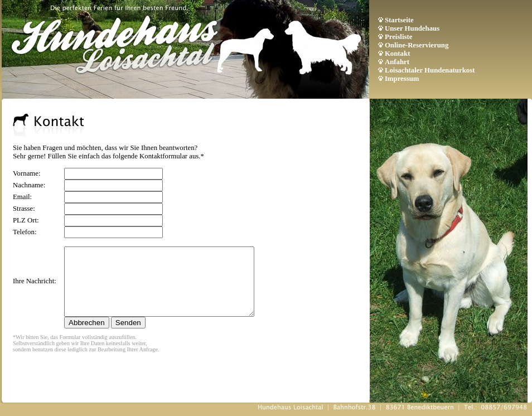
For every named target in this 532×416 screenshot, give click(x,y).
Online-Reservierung (417, 45)
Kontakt (398, 54)
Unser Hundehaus (412, 28)
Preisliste (399, 37)
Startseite (399, 20)
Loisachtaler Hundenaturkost (430, 70)
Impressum (402, 79)
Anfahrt (397, 62)
